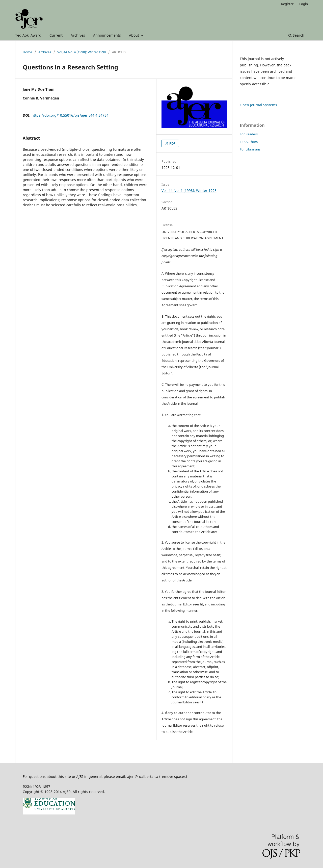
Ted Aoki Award (28, 35)
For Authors (249, 142)
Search (296, 35)
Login (304, 4)
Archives (78, 35)
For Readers (249, 134)
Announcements (107, 35)
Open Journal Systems (258, 105)
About (134, 35)
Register (287, 4)
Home (27, 52)
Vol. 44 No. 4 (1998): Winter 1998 (82, 52)
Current (56, 35)
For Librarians (250, 149)
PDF (172, 143)
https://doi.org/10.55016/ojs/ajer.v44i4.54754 (70, 115)
